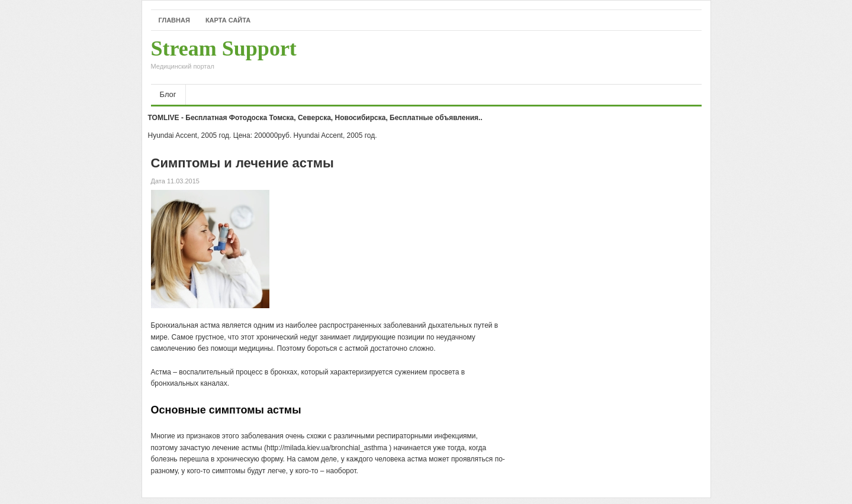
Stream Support (224, 57)
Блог (168, 94)
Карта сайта (228, 20)
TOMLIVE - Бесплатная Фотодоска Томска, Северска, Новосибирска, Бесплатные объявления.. (315, 118)
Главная (174, 20)
